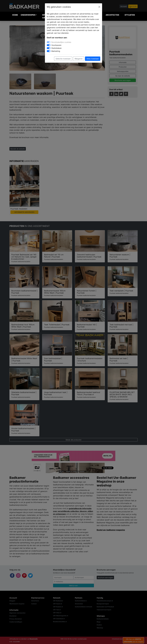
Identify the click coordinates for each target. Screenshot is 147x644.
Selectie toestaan (63, 59)
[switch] (49, 45)
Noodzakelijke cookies (61, 42)
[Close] (99, 7)
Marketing (56, 51)
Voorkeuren (56, 45)
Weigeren (79, 59)
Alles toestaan (93, 59)
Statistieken (56, 48)
